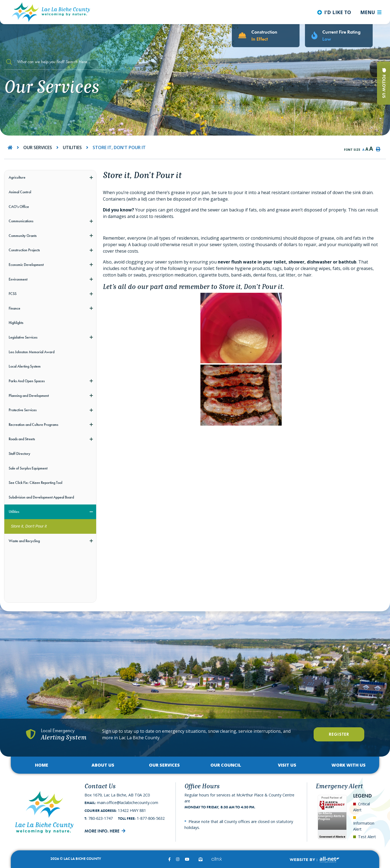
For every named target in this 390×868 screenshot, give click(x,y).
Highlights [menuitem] (16, 323)
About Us (103, 765)
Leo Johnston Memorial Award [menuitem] (32, 352)
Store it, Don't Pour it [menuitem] (29, 526)
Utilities (72, 147)
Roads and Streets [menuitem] (22, 439)
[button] (91, 177)
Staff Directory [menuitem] (19, 454)
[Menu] (371, 12)
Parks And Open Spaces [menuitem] (27, 381)
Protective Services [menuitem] (23, 410)
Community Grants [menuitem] (23, 236)
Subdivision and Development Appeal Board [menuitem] (41, 497)
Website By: (314, 860)
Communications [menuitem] (21, 221)
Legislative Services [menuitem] (23, 337)
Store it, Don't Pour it (119, 147)
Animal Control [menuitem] (20, 192)
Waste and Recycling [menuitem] (24, 541)
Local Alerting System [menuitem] (25, 366)
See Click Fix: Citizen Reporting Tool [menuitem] (35, 483)
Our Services (38, 147)
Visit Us (287, 765)
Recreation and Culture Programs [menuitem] (33, 425)
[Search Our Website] (62, 62)
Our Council (226, 765)
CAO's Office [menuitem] (19, 207)
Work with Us (349, 765)
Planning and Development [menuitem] (29, 396)
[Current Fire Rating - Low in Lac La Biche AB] (339, 36)
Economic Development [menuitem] (26, 265)
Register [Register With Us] (339, 734)
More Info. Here (102, 831)
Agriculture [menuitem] (17, 177)
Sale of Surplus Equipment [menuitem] (28, 468)
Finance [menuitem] (14, 308)
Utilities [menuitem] (14, 512)
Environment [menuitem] (18, 279)
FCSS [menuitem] (13, 294)
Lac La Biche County (51, 12)
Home (42, 765)
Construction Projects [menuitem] (24, 250)
